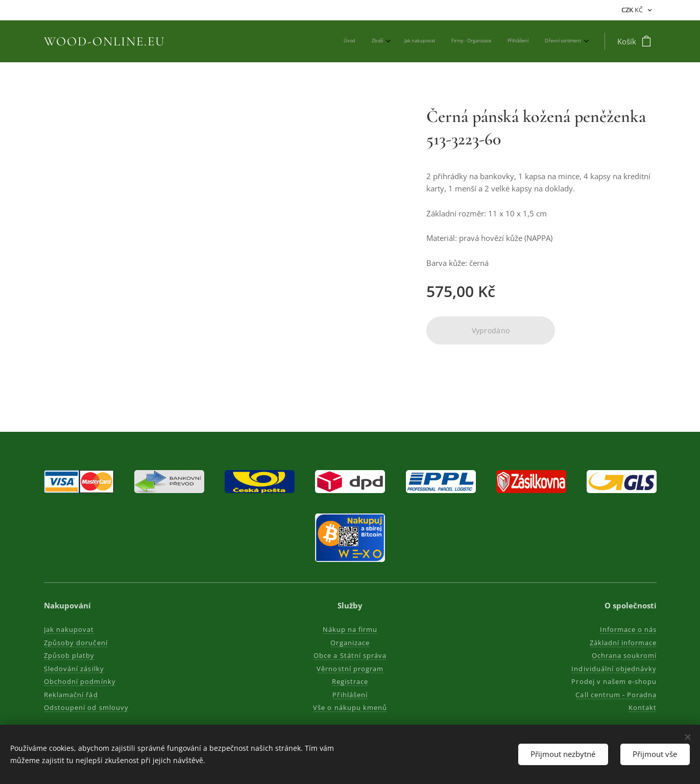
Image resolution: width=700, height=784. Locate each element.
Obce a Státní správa (350, 655)
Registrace (350, 681)
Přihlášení (350, 695)
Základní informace (623, 643)
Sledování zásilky (74, 669)
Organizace (350, 643)
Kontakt (642, 707)
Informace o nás (628, 629)
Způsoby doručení (76, 643)
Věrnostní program (350, 669)
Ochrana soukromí (624, 655)
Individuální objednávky (614, 669)
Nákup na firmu (350, 629)
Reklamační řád (71, 695)
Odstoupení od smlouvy (86, 707)
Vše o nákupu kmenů (350, 707)
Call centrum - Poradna (616, 695)
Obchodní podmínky (80, 681)
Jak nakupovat (69, 629)
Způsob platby (69, 655)
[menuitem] (497, 41)
